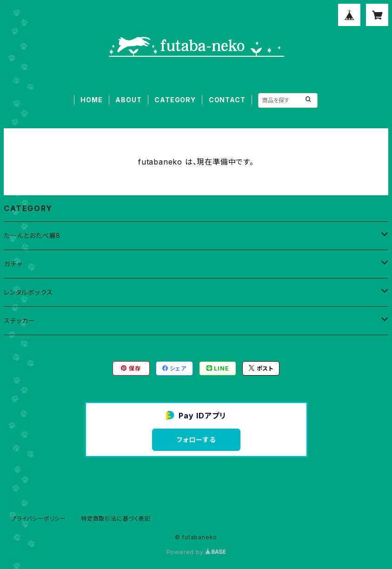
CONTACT (227, 100)
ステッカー (20, 321)
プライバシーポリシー (39, 519)
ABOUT (128, 100)
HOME (91, 100)
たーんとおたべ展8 (32, 235)
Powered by (196, 552)
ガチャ (13, 264)
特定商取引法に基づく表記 (116, 519)
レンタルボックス (28, 292)
